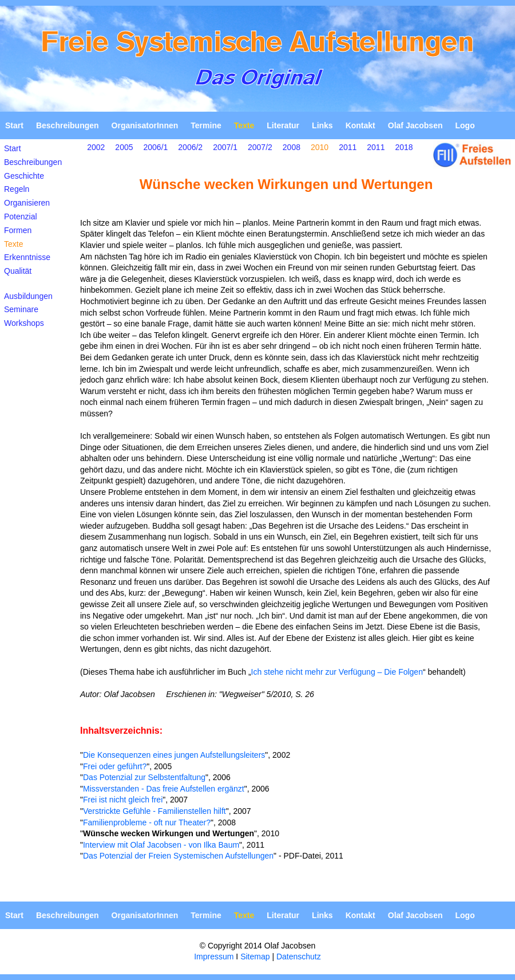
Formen (18, 230)
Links (322, 125)
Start (14, 125)
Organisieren (27, 203)
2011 (348, 147)
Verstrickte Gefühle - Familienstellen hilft (154, 811)
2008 (292, 147)
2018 (404, 147)
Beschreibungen (68, 125)
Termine (206, 125)
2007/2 (260, 147)
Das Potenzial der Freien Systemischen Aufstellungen (178, 856)
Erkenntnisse (27, 257)
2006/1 (156, 147)
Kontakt (360, 125)
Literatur (283, 125)
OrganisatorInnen (145, 125)
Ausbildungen (28, 296)
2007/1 (225, 147)
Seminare (21, 309)
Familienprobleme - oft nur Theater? (147, 822)
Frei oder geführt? (115, 766)
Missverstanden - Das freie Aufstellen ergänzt (164, 789)
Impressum (214, 957)
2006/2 (190, 147)
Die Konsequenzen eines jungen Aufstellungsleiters (174, 755)
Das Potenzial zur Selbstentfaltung (144, 777)
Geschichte (24, 176)
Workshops (24, 323)
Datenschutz (299, 957)
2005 (124, 147)
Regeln (17, 189)
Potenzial (21, 217)
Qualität (18, 271)
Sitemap (255, 957)
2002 (96, 147)
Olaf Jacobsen (415, 125)
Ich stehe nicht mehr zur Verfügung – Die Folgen (337, 672)
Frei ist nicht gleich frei (123, 800)
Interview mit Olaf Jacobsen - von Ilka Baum (161, 845)
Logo (465, 125)
